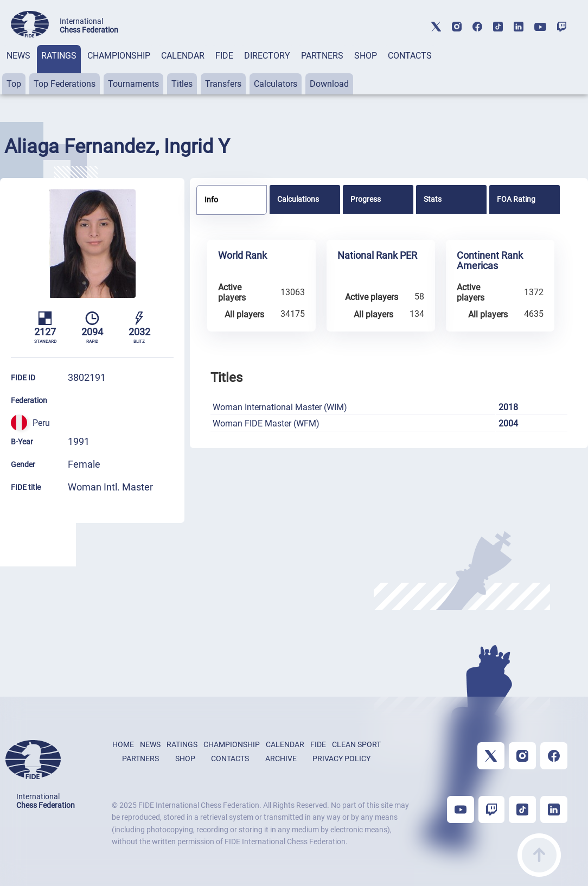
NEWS (18, 56)
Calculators (276, 84)
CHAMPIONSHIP (119, 56)
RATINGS (59, 56)
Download (329, 84)
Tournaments (133, 84)
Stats (433, 199)
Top (14, 84)
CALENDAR (183, 56)
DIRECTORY (267, 56)
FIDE (224, 56)
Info (211, 200)
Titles (182, 84)
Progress (366, 199)
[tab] (18, 70)
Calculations (298, 199)
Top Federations (65, 84)
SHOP (366, 56)
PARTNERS (322, 56)
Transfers (223, 84)
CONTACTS (410, 56)
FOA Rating (516, 199)
